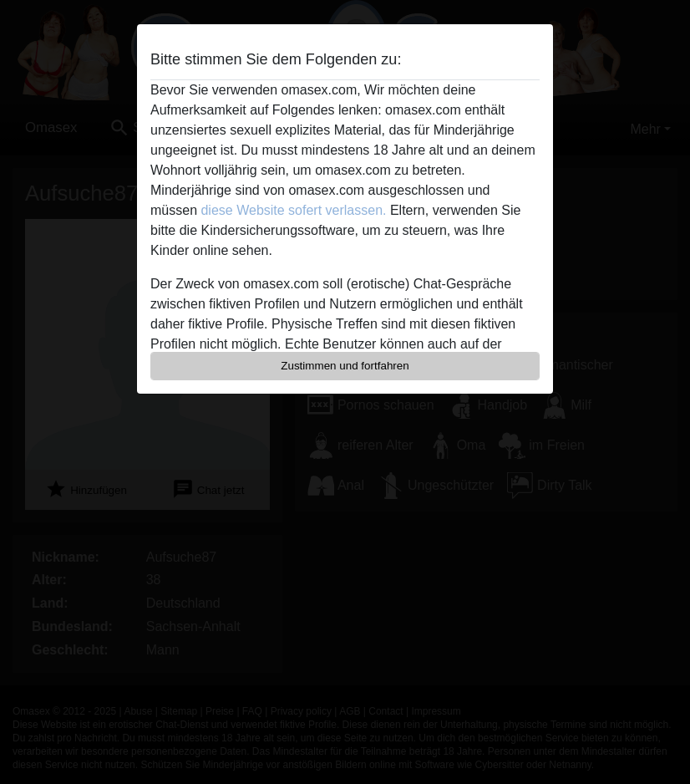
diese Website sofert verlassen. (293, 210)
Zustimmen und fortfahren (345, 366)
